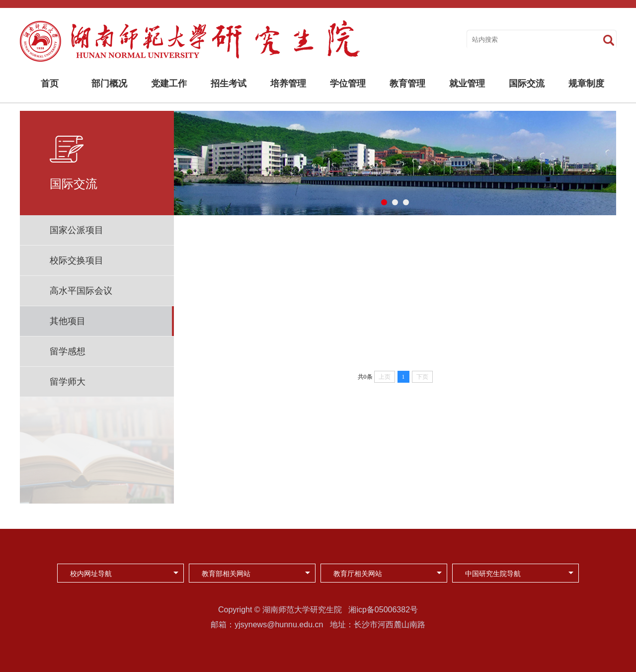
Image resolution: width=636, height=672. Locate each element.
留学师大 (68, 382)
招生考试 (229, 84)
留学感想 (68, 351)
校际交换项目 (77, 260)
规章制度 (586, 84)
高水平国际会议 (81, 291)
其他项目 (68, 321)
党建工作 (169, 84)
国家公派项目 (77, 230)
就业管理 (467, 84)
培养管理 (288, 84)
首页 (50, 84)
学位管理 (348, 84)
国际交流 (527, 84)
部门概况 (109, 84)
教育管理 (407, 84)
